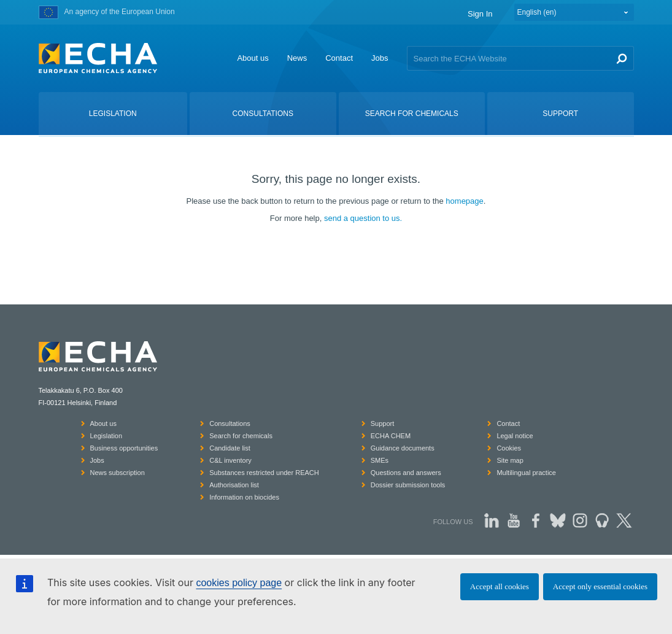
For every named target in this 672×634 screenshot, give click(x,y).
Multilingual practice (526, 473)
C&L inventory (230, 460)
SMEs (380, 460)
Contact (339, 58)
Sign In (480, 14)
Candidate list (230, 448)
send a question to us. (363, 218)
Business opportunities (124, 448)
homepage (464, 201)
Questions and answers (406, 473)
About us (253, 58)
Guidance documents (403, 448)
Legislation (106, 436)
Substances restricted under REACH (264, 473)
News (297, 58)
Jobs (380, 58)
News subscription (118, 473)
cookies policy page (239, 583)
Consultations (230, 423)
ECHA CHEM (391, 436)
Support (383, 423)
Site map (510, 460)
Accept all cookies (500, 586)
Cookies (509, 448)
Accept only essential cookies (600, 586)
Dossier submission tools (408, 485)
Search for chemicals (241, 436)
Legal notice (515, 436)
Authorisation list (234, 485)
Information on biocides (244, 497)
